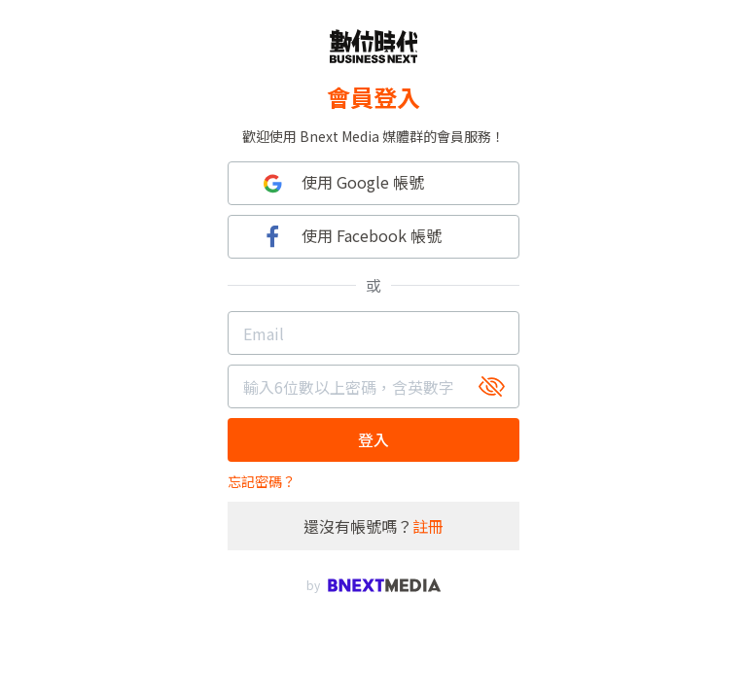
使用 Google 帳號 (341, 183)
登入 (373, 439)
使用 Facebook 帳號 (350, 237)
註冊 (428, 526)
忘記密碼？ (262, 481)
